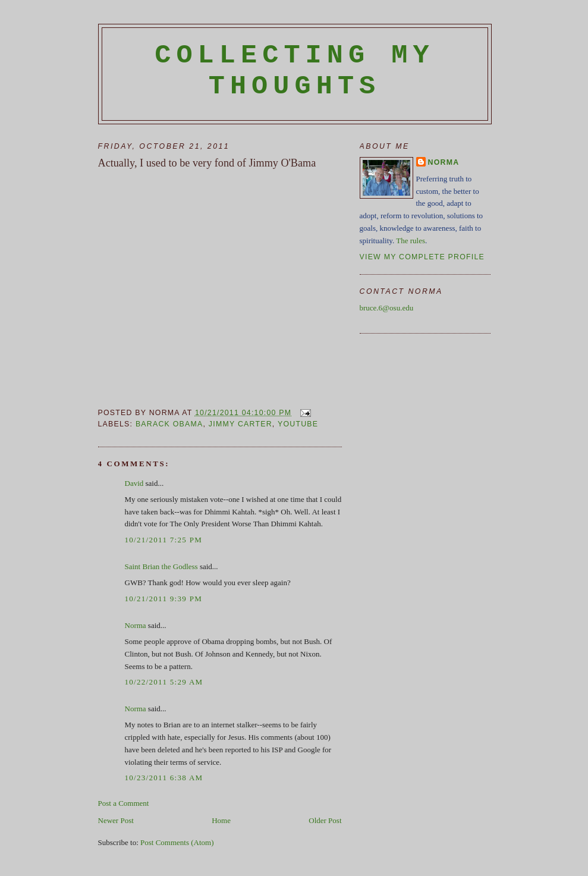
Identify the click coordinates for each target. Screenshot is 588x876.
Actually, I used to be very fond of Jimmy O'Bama (207, 163)
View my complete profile (422, 257)
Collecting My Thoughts (295, 71)
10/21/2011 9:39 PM (164, 599)
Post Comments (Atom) (177, 842)
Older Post (325, 820)
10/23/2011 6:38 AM (164, 778)
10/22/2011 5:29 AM (164, 682)
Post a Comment (124, 803)
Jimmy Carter (240, 424)
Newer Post (116, 820)
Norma (136, 625)
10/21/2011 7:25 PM (164, 540)
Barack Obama (169, 424)
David (134, 483)
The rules (411, 241)
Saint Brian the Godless (161, 566)
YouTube (298, 424)
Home (221, 820)
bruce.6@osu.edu (387, 308)
